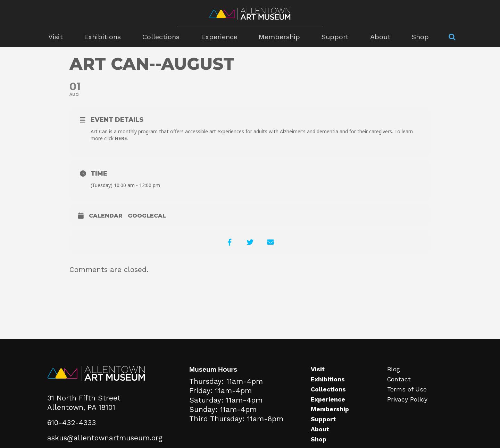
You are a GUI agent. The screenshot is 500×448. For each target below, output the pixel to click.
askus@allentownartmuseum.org (105, 438)
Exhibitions (105, 37)
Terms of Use (407, 390)
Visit (59, 37)
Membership (279, 37)
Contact (399, 380)
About (377, 37)
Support (333, 37)
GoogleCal (147, 216)
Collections (163, 37)
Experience (220, 37)
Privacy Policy (408, 400)
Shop (416, 37)
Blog (394, 370)
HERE (121, 138)
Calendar (106, 216)
